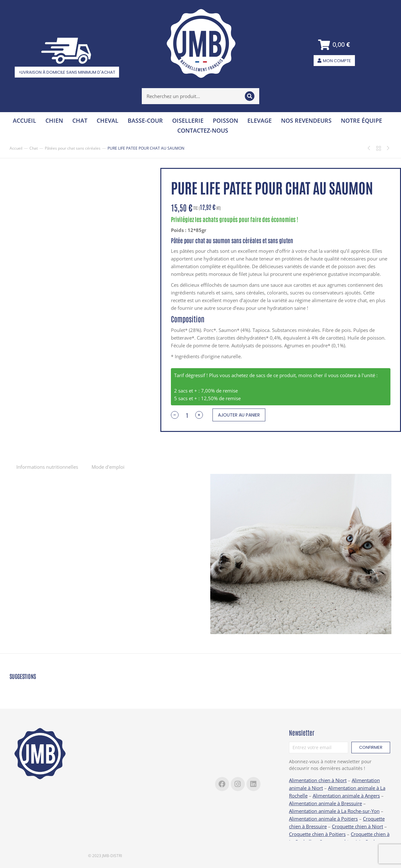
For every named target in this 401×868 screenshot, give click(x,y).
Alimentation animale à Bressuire (325, 803)
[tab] (47, 467)
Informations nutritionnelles (47, 467)
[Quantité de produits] (187, 415)
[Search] (250, 96)
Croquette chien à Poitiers (317, 834)
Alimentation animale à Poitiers (323, 819)
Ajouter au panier (239, 415)
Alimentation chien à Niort (318, 780)
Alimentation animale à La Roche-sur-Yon (334, 811)
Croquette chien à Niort (357, 826)
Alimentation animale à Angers (346, 796)
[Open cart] (334, 45)
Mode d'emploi (108, 467)
